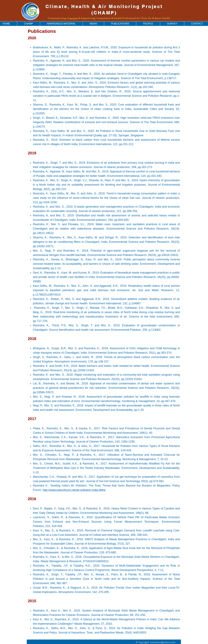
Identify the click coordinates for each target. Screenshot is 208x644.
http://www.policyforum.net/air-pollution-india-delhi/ (74, 490)
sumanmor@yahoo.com (162, 642)
